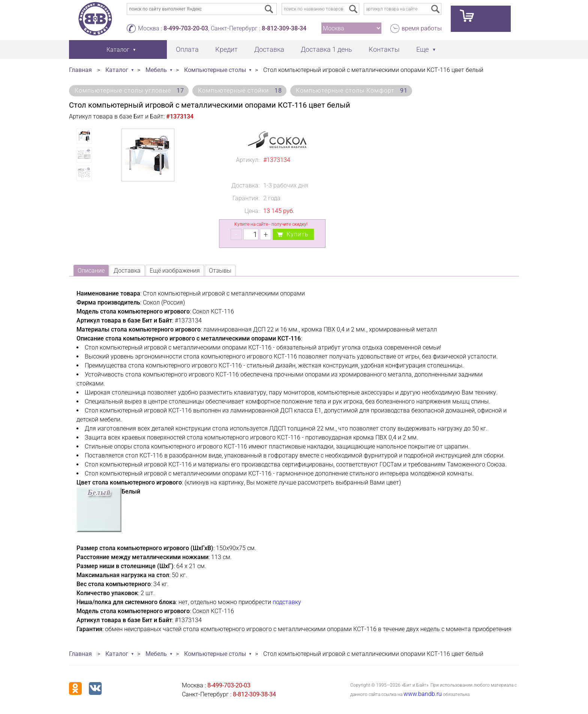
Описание (91, 271)
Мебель (156, 70)
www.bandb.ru (423, 694)
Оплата (187, 49)
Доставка (269, 49)
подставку (287, 602)
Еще (422, 49)
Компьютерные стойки (240, 91)
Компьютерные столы (215, 70)
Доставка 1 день (326, 49)
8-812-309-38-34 (284, 28)
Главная (80, 70)
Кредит (226, 49)
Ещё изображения (175, 271)
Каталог (117, 70)
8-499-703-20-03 (186, 28)
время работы (422, 28)
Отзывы (220, 271)
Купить (298, 234)
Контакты (384, 49)
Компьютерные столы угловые (129, 91)
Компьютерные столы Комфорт (352, 91)
